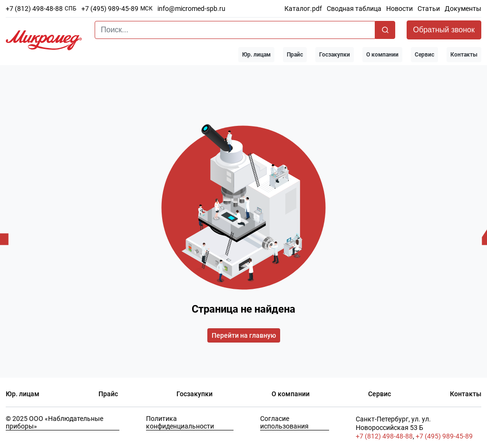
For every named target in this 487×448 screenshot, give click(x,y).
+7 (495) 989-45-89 (110, 9)
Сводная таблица (354, 9)
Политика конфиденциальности (180, 422)
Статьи (429, 9)
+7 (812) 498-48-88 (34, 9)
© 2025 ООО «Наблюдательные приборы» (54, 422)
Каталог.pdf (303, 9)
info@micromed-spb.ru (191, 9)
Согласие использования (284, 422)
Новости (399, 9)
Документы (463, 9)
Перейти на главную (244, 335)
